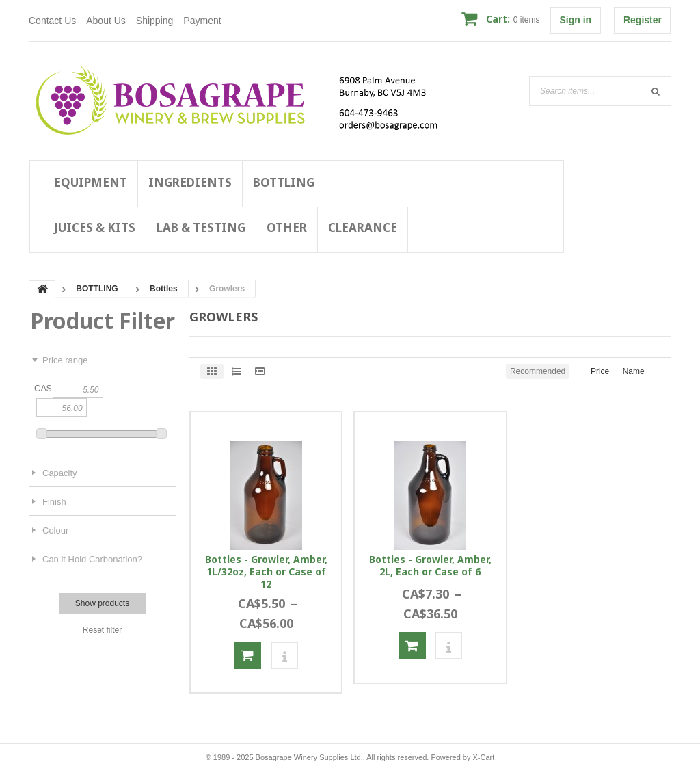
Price (600, 371)
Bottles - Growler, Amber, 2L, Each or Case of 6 (430, 566)
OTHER (287, 227)
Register (643, 20)
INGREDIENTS (190, 182)
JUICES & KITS (95, 227)
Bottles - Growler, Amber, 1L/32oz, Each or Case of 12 (266, 572)
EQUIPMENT (91, 182)
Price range (65, 360)
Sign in (575, 20)
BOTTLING (284, 182)
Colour (55, 530)
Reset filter (102, 630)
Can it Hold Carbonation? (92, 559)
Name (634, 371)
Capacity (60, 473)
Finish (54, 502)
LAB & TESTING (201, 227)
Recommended (538, 371)
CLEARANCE (363, 227)
